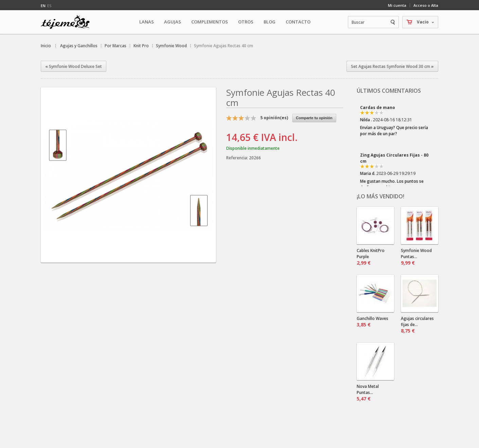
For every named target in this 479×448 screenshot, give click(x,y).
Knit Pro (141, 46)
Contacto (298, 22)
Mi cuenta (397, 5)
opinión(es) (274, 118)
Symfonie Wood (171, 46)
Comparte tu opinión (314, 118)
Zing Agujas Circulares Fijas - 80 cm (394, 158)
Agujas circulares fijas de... (417, 325)
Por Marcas (116, 46)
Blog (270, 22)
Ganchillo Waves (372, 322)
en (43, 6)
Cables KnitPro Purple (371, 257)
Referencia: (238, 158)
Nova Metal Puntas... (368, 393)
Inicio (46, 46)
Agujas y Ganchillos (79, 46)
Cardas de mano (378, 107)
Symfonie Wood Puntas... (416, 257)
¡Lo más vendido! (380, 196)
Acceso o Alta (426, 5)
